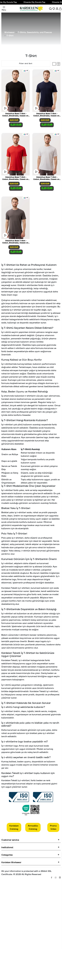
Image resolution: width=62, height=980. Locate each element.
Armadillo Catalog (33, 827)
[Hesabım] (57, 9)
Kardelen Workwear (11, 862)
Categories (7, 855)
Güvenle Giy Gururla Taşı (35, 2)
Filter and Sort (26, 64)
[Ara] (51, 9)
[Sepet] (60, 9)
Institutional (7, 847)
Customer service (10, 840)
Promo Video (53, 827)
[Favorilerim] (54, 9)
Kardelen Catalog (14, 827)
